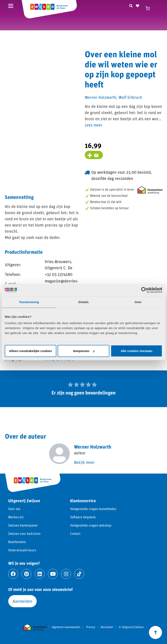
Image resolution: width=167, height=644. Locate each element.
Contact (75, 534)
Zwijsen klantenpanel (23, 525)
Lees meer (93, 125)
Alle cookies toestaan (136, 351)
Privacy (91, 627)
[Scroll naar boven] (155, 632)
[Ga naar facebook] (13, 574)
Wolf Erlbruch (130, 97)
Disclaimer (107, 627)
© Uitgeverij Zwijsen (131, 627)
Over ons (14, 509)
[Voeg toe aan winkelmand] (94, 155)
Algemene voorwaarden (66, 627)
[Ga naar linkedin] (40, 574)
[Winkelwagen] (149, 8)
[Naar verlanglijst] (138, 5)
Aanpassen (84, 351)
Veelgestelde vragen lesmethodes (93, 509)
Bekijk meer (84, 462)
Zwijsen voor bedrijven (24, 534)
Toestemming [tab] (29, 302)
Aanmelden (22, 601)
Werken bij (16, 517)
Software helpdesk (83, 517)
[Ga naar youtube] (53, 574)
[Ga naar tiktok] (79, 574)
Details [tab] (83, 302)
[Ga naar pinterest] (26, 574)
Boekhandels (17, 542)
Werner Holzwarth (101, 97)
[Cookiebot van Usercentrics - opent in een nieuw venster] (144, 290)
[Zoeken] (131, 5)
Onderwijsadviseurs (22, 550)
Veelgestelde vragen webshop (91, 525)
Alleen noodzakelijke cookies (31, 351)
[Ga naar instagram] (66, 574)
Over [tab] (138, 302)
